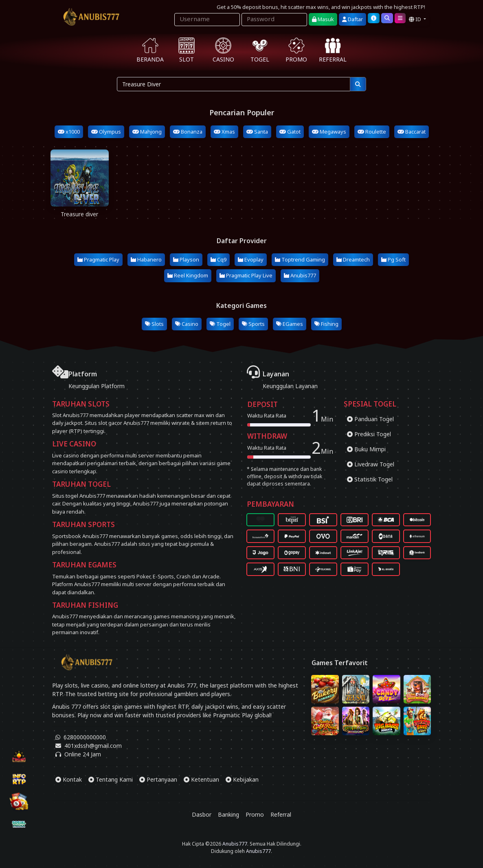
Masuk (323, 19)
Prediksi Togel (369, 434)
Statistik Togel (370, 479)
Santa (257, 132)
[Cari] (387, 18)
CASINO (223, 50)
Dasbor (202, 814)
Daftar (352, 19)
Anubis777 (300, 275)
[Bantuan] (374, 18)
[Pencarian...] (234, 84)
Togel (220, 324)
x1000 (69, 132)
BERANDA (150, 50)
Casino (187, 324)
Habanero (146, 259)
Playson (186, 259)
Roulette (372, 132)
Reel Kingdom (188, 275)
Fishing (326, 324)
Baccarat (412, 132)
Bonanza (188, 132)
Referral (281, 814)
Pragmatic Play (98, 259)
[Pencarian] (358, 84)
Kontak (69, 779)
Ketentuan (201, 779)
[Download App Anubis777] (241, 828)
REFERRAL (333, 50)
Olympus (106, 132)
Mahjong (147, 132)
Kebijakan (242, 779)
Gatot (290, 132)
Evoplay (251, 259)
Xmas (224, 132)
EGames (290, 324)
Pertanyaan (158, 779)
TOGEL (260, 50)
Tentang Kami (111, 779)
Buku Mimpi (366, 449)
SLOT (187, 50)
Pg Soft (393, 259)
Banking (228, 814)
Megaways (329, 132)
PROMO (296, 50)
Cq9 (218, 259)
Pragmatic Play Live (246, 275)
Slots (154, 324)
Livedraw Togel (371, 464)
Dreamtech (353, 259)
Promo (255, 814)
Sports (253, 324)
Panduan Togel (370, 419)
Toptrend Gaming (300, 259)
